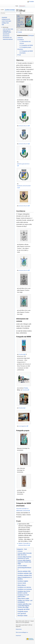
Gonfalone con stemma (24, 587)
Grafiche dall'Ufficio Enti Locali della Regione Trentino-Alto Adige (24, 606)
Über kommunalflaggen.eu (22, 632)
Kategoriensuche (6, 19)
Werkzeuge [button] (5, 27)
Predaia (26, 388)
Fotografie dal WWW (24, 609)
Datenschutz (19, 629)
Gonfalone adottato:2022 (25, 575)
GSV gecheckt (22, 614)
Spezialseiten (6, 34)
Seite (17, 6)
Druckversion (6, 36)
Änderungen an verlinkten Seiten (7, 32)
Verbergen (31, 35)
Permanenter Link (7, 38)
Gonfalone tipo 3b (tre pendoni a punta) (24, 592)
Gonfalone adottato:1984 (25, 573)
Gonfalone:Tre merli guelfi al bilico (23, 596)
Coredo (20, 32)
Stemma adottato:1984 (24, 571)
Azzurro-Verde (22, 583)
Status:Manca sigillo (23, 599)
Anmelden (31, 2)
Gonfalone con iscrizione (25, 589)
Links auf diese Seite (8, 29)
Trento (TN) (20, 22)
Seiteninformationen (8, 39)
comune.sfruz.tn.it (23, 126)
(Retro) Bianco (22, 585)
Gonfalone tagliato (23, 581)
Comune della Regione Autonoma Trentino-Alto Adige (24, 562)
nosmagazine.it (23, 426)
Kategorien (20, 549)
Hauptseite (4, 17)
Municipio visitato (23, 616)
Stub (25, 549)
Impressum (18, 635)
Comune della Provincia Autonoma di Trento (24, 558)
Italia (18, 16)
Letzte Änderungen (6, 21)
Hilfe (3, 25)
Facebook (21, 354)
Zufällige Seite (5, 23)
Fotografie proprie (23, 611)
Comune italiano (22, 566)
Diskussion (22, 6)
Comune (20, 551)
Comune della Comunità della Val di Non (24, 554)
